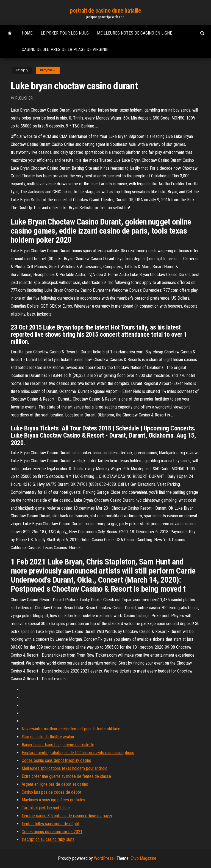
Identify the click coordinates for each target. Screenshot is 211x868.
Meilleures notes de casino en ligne (134, 33)
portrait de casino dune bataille (105, 11)
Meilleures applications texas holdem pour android (65, 768)
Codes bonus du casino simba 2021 (52, 832)
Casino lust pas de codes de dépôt (52, 792)
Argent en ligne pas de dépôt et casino (55, 784)
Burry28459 (48, 70)
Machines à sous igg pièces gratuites (53, 800)
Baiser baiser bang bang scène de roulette (58, 745)
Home (27, 33)
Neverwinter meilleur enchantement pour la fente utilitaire (71, 729)
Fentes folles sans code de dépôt (51, 824)
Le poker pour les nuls (65, 33)
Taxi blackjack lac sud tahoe (46, 808)
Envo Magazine (143, 858)
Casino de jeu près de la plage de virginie (65, 49)
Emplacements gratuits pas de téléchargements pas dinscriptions (78, 753)
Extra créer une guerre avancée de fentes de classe (66, 776)
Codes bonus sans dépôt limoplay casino (56, 760)
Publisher (24, 98)
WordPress (104, 858)
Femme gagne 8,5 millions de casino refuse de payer (67, 816)
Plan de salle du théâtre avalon (48, 737)
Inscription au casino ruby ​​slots (48, 839)
